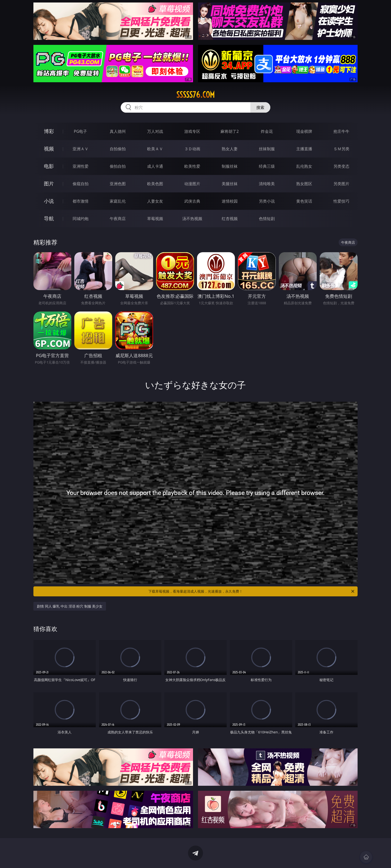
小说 (49, 201)
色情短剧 (267, 219)
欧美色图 (155, 184)
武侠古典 (192, 201)
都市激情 (81, 201)
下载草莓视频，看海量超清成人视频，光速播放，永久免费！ (252, 591)
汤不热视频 (192, 219)
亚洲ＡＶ (81, 149)
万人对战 (155, 131)
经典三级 (267, 166)
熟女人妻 (230, 149)
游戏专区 (192, 131)
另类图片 (341, 184)
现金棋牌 (304, 131)
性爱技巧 (341, 201)
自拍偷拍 (118, 149)
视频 (49, 149)
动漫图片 (192, 184)
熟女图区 (304, 184)
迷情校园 (230, 201)
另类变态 (341, 166)
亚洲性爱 (81, 166)
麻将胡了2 (230, 131)
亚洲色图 (118, 184)
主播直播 (304, 149)
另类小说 (267, 201)
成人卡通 (155, 166)
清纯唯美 (267, 184)
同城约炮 (81, 219)
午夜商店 (118, 219)
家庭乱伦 (118, 201)
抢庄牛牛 (341, 131)
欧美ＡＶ (155, 149)
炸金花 (267, 131)
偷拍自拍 (118, 166)
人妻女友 (155, 201)
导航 (49, 218)
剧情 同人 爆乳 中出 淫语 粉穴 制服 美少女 (70, 606)
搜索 (260, 107)
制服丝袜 (230, 166)
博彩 (49, 131)
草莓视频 (155, 219)
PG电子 (80, 131)
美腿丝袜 (230, 184)
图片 (49, 184)
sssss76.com (195, 95)
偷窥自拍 (81, 184)
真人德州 (118, 131)
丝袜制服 (267, 149)
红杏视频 (230, 219)
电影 (49, 166)
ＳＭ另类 (341, 149)
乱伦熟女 (304, 166)
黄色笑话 (304, 201)
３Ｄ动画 (192, 149)
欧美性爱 (192, 166)
